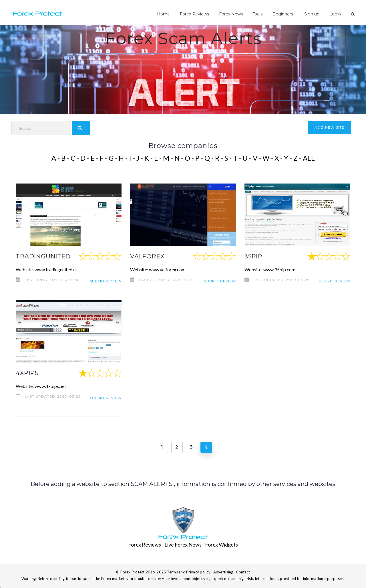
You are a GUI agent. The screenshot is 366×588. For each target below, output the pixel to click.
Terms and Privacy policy (189, 571)
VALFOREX (149, 256)
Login (335, 14)
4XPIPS (29, 372)
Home (165, 14)
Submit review (106, 280)
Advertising (223, 571)
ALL (309, 158)
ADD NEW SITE (329, 127)
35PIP (255, 256)
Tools (259, 14)
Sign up (312, 14)
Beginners (284, 14)
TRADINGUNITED (47, 256)
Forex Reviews (196, 14)
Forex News (232, 14)
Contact (243, 571)
